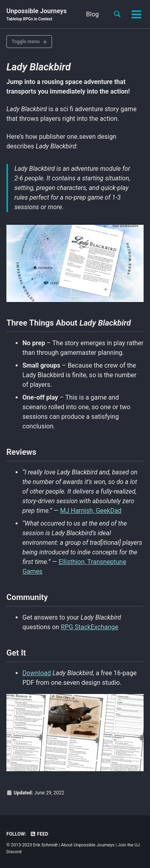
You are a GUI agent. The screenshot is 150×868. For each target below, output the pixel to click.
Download (37, 673)
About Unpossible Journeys (88, 845)
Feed (39, 834)
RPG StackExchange (90, 627)
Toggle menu (26, 42)
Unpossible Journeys (37, 15)
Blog (92, 14)
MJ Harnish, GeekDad (91, 511)
